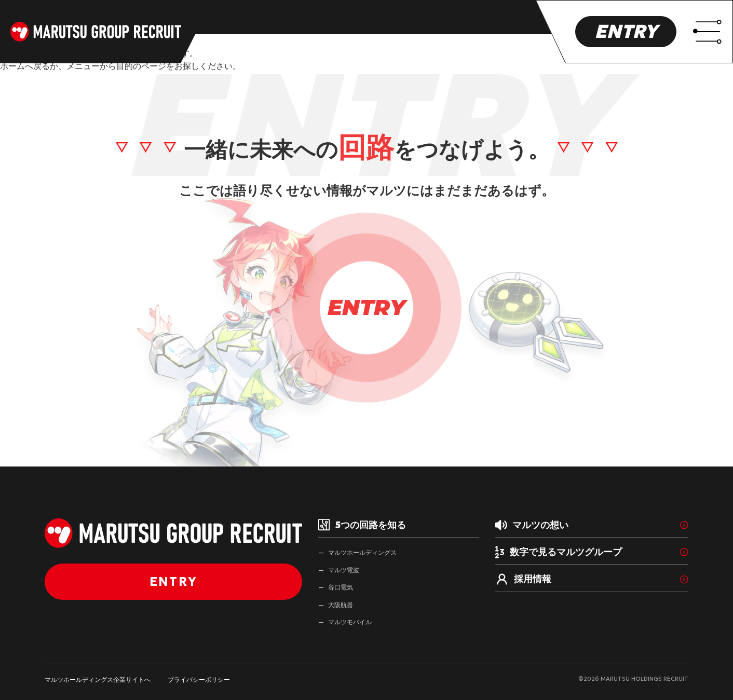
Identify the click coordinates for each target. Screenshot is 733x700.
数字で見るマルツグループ (559, 552)
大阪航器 (341, 605)
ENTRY (626, 31)
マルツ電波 (344, 570)
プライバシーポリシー (199, 680)
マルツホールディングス (362, 552)
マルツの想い (532, 525)
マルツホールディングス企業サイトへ (98, 680)
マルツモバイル (350, 622)
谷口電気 (341, 587)
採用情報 (523, 580)
